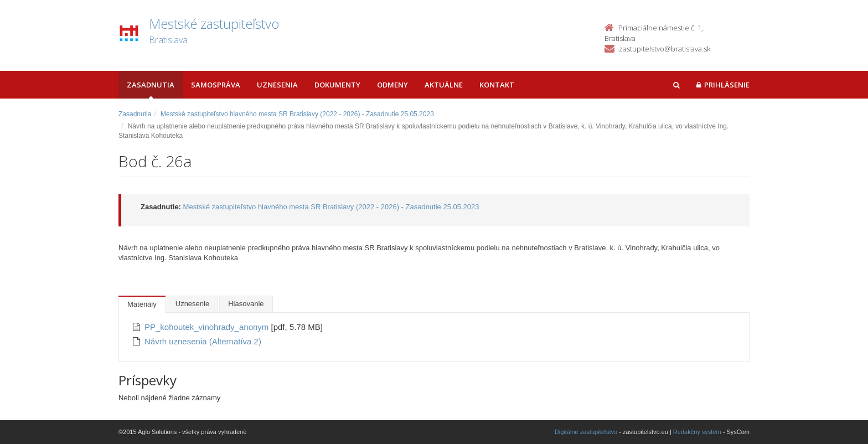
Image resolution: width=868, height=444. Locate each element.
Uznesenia (277, 85)
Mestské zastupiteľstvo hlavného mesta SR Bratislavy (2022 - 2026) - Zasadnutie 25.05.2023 (297, 114)
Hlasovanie (246, 304)
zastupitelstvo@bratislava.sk (665, 49)
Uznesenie (192, 304)
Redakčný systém (697, 432)
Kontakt (497, 85)
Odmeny (392, 85)
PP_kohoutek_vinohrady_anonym (208, 327)
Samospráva (216, 85)
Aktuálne (444, 85)
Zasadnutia (151, 85)
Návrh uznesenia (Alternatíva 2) (203, 341)
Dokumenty (337, 85)
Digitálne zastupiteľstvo (586, 432)
